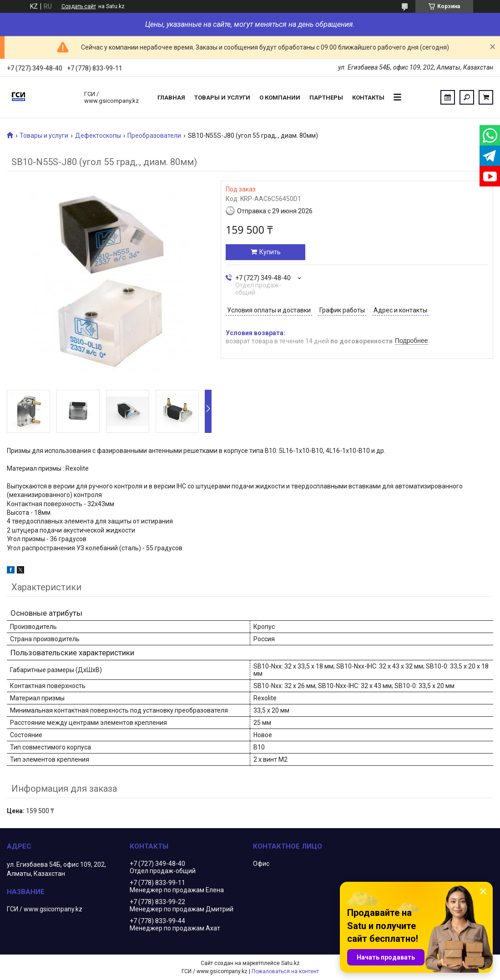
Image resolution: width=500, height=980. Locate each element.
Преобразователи (154, 136)
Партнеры (326, 98)
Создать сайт (79, 6)
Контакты (368, 98)
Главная (171, 98)
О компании (280, 98)
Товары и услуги (222, 98)
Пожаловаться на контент (285, 971)
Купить (270, 252)
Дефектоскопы (98, 136)
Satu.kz (290, 963)
